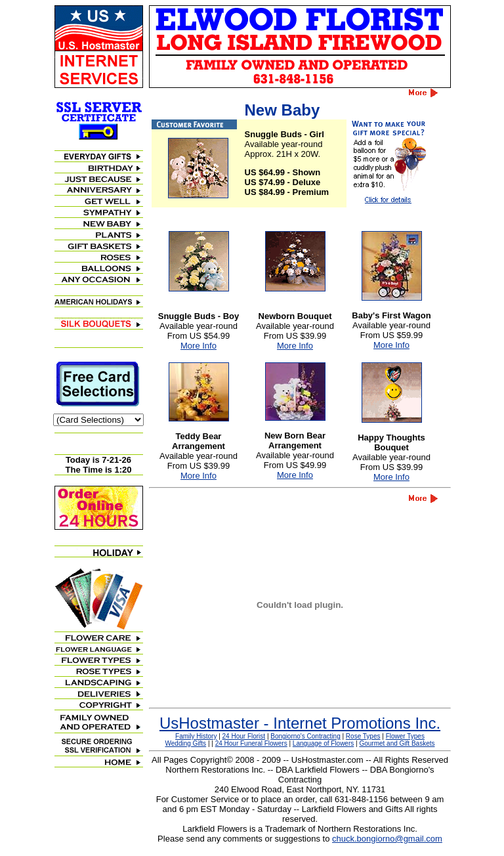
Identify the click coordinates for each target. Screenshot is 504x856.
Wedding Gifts (186, 743)
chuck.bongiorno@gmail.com (387, 839)
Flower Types (405, 736)
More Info (199, 346)
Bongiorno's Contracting (305, 736)
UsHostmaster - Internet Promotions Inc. (300, 723)
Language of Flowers (323, 743)
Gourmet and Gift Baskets (397, 743)
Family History (196, 736)
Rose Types (363, 736)
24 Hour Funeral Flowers (251, 743)
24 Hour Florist (244, 736)
